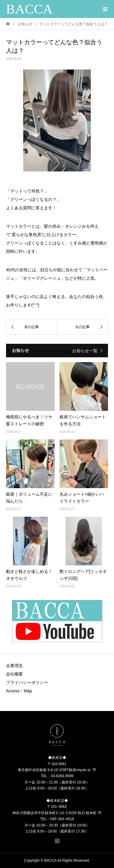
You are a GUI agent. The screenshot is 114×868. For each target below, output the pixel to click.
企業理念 (14, 666)
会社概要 (14, 674)
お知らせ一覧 (85, 351)
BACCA (29, 9)
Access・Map (19, 691)
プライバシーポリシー (27, 682)
